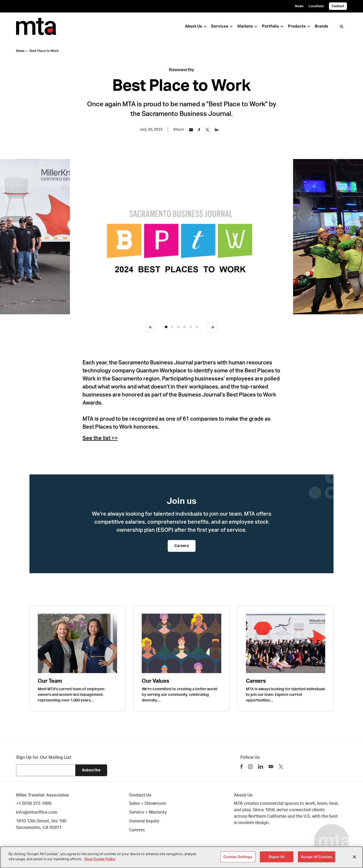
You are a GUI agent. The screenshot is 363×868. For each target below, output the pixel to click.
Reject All (277, 860)
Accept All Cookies (317, 860)
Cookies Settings (238, 860)
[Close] (354, 860)
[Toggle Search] (342, 27)
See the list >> (100, 438)
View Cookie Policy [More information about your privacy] (100, 863)
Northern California (267, 816)
